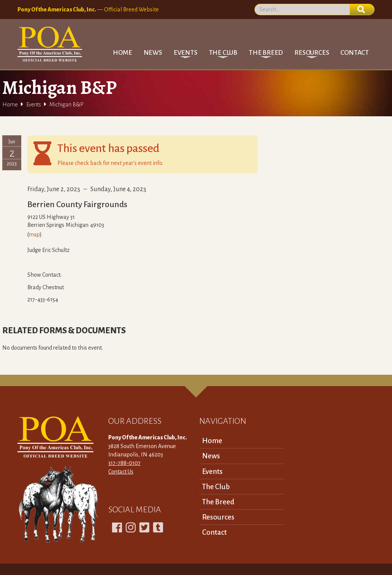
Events (34, 105)
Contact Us (121, 472)
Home (122, 53)
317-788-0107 (124, 463)
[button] (186, 53)
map (34, 234)
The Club (216, 487)
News (153, 53)
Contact (355, 53)
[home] (50, 44)
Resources (218, 517)
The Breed (218, 502)
